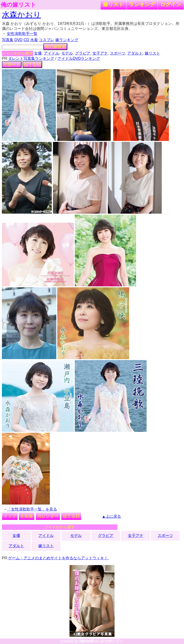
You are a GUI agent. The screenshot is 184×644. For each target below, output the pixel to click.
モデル (67, 53)
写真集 (8, 40)
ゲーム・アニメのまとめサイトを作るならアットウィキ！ (58, 558)
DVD (18, 40)
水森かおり (21, 15)
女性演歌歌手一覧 (22, 34)
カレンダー (48, 516)
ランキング (142, 4)
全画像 (27, 516)
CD (26, 40)
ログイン (171, 4)
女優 (38, 53)
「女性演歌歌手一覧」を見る (32, 509)
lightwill (87, 641)
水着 (34, 40)
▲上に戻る (111, 516)
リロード (12, 65)
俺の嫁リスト (18, 5)
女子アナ (100, 53)
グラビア (83, 53)
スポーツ (118, 53)
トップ (10, 516)
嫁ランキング (67, 40)
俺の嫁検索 (55, 47)
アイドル (52, 53)
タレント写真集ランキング (31, 58)
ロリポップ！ (112, 641)
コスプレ (46, 40)
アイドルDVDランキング (79, 58)
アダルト (135, 53)
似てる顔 (32, 65)
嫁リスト (113, 4)
